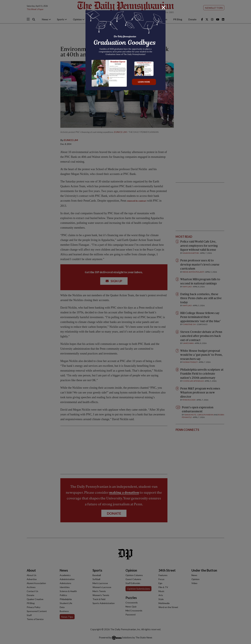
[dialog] (125, 322)
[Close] (164, 8)
